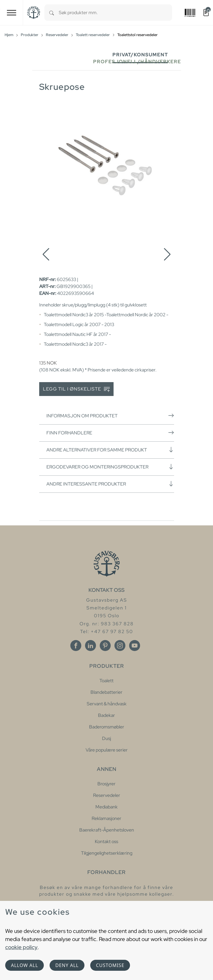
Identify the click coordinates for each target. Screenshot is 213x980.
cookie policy (21, 947)
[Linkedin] (91, 646)
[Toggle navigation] (12, 13)
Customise (110, 965)
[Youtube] (135, 646)
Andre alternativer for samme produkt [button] (110, 450)
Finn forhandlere (110, 433)
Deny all (67, 965)
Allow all (24, 965)
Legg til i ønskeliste (76, 389)
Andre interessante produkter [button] (110, 484)
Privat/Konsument (140, 55)
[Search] (52, 13)
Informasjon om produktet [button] (110, 416)
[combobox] (115, 13)
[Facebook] (76, 646)
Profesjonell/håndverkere (137, 62)
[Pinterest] (105, 646)
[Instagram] (120, 646)
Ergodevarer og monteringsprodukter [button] (110, 467)
